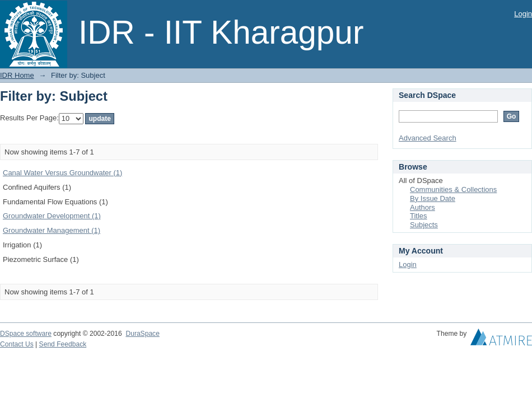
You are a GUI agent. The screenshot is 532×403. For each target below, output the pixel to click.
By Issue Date (433, 198)
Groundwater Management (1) (52, 230)
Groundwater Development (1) (52, 216)
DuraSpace (142, 334)
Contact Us (17, 344)
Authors (423, 207)
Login (523, 14)
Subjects (424, 225)
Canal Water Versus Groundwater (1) (62, 173)
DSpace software (26, 334)
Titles (419, 216)
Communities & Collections (453, 189)
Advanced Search (428, 138)
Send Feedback (63, 344)
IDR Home (17, 75)
